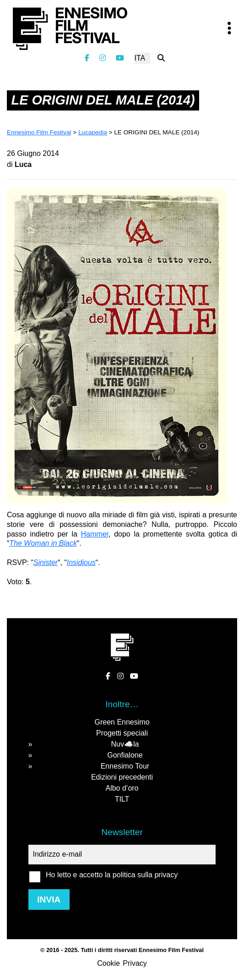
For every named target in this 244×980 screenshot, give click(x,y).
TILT (122, 799)
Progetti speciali (122, 733)
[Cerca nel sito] (161, 58)
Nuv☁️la (125, 744)
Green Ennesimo (122, 722)
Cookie (108, 963)
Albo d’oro (122, 788)
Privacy (135, 963)
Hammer (95, 534)
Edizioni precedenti (122, 777)
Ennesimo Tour (125, 766)
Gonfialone (125, 755)
